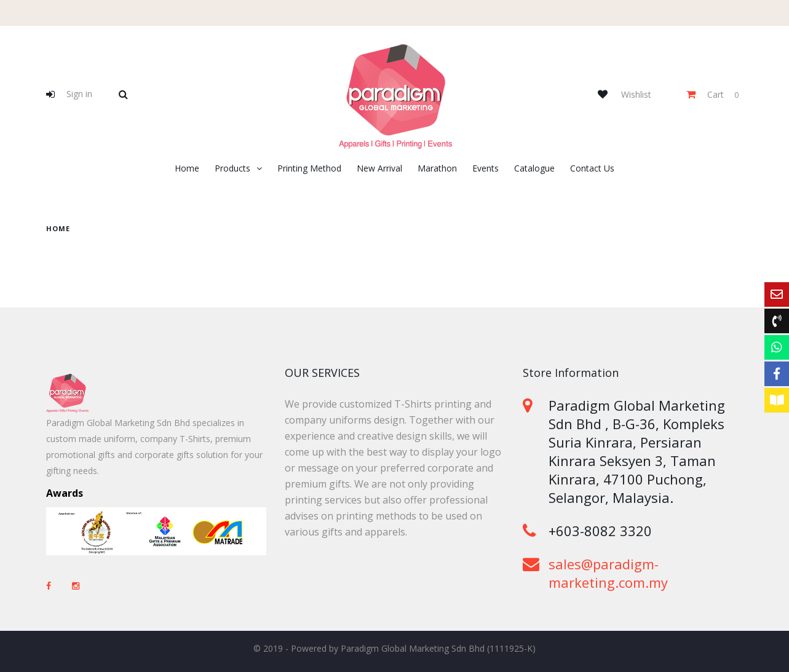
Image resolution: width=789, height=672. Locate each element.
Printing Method (309, 168)
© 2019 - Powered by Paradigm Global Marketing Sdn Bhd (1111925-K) (394, 648)
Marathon (437, 168)
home (58, 228)
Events (486, 168)
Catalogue (534, 168)
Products (232, 168)
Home (187, 168)
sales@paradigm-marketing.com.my (608, 573)
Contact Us (592, 168)
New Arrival (379, 168)
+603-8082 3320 (600, 531)
